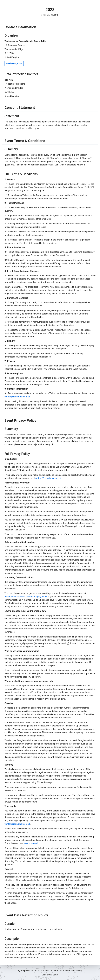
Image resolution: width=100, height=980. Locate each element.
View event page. (50, 975)
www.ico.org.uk (31, 843)
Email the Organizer (14, 63)
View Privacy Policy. (73, 971)
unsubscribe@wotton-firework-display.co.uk (26, 597)
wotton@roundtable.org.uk (17, 397)
